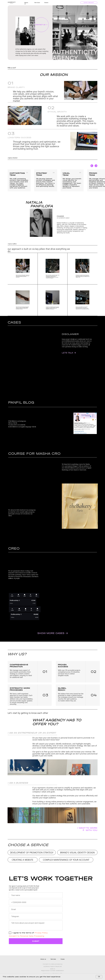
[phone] (36, 902)
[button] (41, 25)
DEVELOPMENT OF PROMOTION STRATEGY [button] (32, 852)
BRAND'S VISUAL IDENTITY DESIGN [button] (77, 852)
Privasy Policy (41, 933)
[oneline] (36, 916)
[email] (36, 909)
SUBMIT (36, 941)
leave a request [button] (89, 3)
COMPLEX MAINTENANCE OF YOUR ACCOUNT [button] (66, 860)
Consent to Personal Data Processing (27, 936)
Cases (46, 3)
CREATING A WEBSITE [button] (23, 860)
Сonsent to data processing (53, 964)
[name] (36, 895)
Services (37, 3)
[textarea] (36, 925)
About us (43, 959)
